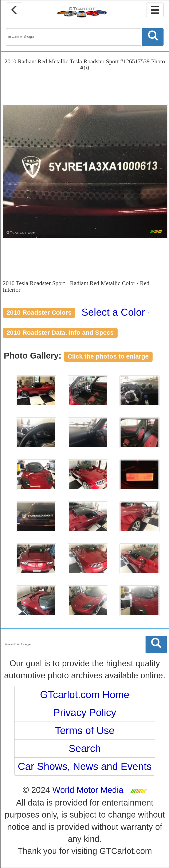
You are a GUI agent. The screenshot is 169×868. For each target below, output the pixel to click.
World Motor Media (88, 790)
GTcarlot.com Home (85, 695)
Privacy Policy (85, 713)
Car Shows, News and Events (85, 766)
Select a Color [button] (116, 312)
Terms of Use (85, 731)
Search (85, 748)
